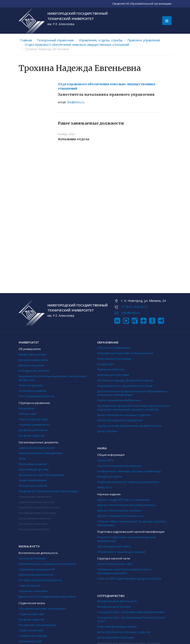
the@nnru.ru (76, 102)
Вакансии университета (34, 529)
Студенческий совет (31, 614)
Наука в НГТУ (105, 460)
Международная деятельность (117, 601)
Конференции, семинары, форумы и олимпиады (129, 471)
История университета (33, 360)
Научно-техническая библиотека (119, 400)
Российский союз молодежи (37, 625)
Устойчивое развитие (33, 391)
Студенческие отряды (33, 636)
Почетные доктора (31, 385)
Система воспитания (32, 558)
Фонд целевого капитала (35, 518)
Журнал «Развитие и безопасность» (120, 516)
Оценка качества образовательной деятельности (129, 426)
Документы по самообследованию (41, 475)
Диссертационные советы (114, 546)
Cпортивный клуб (30, 641)
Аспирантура (106, 364)
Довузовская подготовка (113, 375)
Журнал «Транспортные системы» (119, 510)
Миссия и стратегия (31, 365)
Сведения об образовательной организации (48, 491)
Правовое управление (144, 40)
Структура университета (34, 425)
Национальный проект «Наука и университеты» (128, 482)
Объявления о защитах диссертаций (121, 552)
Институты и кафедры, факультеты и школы (125, 380)
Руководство (27, 408)
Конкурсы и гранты (110, 477)
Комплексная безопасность (37, 502)
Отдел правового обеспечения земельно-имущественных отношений (77, 45)
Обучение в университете (114, 348)
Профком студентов (31, 436)
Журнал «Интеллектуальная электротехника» (127, 505)
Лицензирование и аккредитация (41, 453)
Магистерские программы (114, 359)
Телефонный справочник (55, 40)
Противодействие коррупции (38, 513)
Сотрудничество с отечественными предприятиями (131, 612)
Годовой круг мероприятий (37, 569)
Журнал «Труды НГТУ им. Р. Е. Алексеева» (124, 500)
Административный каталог (37, 448)
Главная (26, 40)
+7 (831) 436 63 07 (135, 307)
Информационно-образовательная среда (125, 386)
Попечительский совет (33, 419)
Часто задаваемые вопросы (36, 396)
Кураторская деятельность (36, 575)
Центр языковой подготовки (116, 638)
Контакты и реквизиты (33, 524)
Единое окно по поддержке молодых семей (47, 597)
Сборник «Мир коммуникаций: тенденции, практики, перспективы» (132, 523)
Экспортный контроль (33, 486)
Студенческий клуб (31, 630)
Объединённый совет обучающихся (42, 609)
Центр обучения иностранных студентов (124, 415)
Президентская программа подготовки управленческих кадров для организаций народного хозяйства (133, 408)
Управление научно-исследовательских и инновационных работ (124, 571)
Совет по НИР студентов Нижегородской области (129, 579)
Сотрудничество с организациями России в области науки (131, 619)
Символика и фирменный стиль (39, 507)
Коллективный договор (34, 470)
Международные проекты (114, 607)
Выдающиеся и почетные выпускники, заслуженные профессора (53, 378)
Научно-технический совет (115, 564)
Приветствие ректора (32, 355)
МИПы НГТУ (105, 487)
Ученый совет (27, 414)
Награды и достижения (34, 371)
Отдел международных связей (117, 627)
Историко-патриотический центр (40, 580)
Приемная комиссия (111, 369)
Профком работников (33, 430)
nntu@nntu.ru (131, 313)
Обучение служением (33, 591)
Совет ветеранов (29, 586)
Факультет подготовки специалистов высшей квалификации (126, 539)
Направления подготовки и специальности (125, 353)
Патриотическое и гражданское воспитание (47, 564)
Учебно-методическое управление (120, 420)
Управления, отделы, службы (101, 40)
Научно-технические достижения (119, 466)
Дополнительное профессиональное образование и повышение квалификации (132, 393)
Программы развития (33, 464)
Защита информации (33, 480)
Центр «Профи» (107, 431)
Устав (22, 459)
